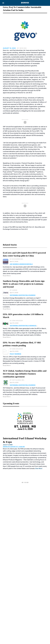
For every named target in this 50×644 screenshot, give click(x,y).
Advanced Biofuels (26, 264)
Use (11, 264)
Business (16, 264)
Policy (12, 354)
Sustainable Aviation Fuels (19, 295)
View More (39, 468)
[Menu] (3, 3)
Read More (7, 276)
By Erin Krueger (16, 321)
